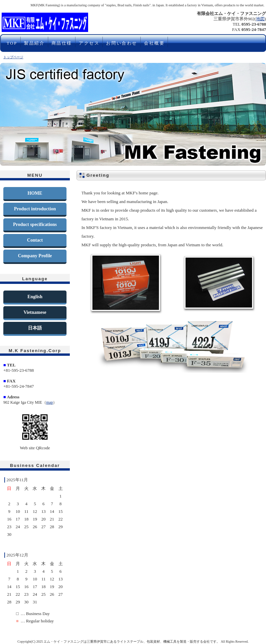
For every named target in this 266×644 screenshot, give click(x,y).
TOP (12, 43)
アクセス (89, 43)
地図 (260, 19)
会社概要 (154, 43)
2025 (40, 642)
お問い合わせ (122, 43)
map (50, 402)
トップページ (13, 57)
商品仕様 (62, 43)
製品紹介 (34, 43)
